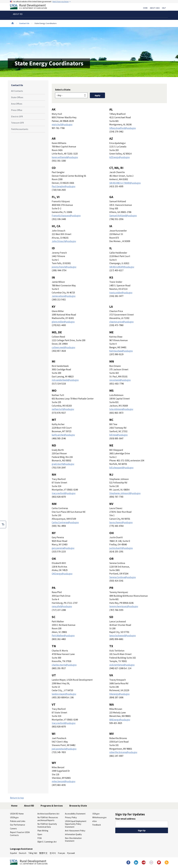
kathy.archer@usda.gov (63, 435)
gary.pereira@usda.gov (63, 548)
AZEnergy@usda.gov (120, 157)
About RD (29, 806)
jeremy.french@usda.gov (64, 267)
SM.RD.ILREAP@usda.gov (122, 267)
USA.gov (96, 814)
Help (164, 8)
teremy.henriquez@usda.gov (124, 606)
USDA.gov (14, 817)
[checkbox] (3, 524)
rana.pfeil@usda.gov (62, 606)
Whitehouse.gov (99, 817)
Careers (13, 829)
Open (40, 834)
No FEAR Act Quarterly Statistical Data (47, 825)
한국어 (53, 853)
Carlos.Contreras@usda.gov (65, 522)
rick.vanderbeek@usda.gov (65, 380)
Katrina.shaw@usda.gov (121, 351)
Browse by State (78, 806)
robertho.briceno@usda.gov (123, 752)
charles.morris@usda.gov (64, 665)
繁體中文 (43, 853)
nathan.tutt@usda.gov (63, 409)
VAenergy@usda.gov (119, 694)
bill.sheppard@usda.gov (121, 468)
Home (145, 8)
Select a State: (63, 90)
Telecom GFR (17, 123)
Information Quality (73, 834)
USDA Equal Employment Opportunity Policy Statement (76, 824)
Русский (71, 853)
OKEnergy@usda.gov (62, 574)
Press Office (17, 110)
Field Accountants (20, 129)
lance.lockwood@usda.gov (123, 636)
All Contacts (17, 91)
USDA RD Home (17, 814)
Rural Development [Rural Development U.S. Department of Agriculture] (31, 7)
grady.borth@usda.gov (63, 464)
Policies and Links (18, 821)
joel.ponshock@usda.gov (64, 749)
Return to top (17, 798)
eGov (95, 821)
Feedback (97, 825)
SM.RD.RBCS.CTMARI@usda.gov (125, 183)
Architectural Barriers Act (48, 814)
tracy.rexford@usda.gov (64, 493)
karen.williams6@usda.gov (65, 157)
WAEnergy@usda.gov (120, 720)
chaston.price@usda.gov (121, 322)
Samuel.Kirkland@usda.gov (123, 216)
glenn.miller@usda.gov (63, 322)
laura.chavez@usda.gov (121, 522)
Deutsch (23, 853)
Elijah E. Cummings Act (47, 842)
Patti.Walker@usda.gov (63, 636)
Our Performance (18, 825)
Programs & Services (52, 806)
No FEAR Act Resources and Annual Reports (48, 819)
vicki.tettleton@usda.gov (122, 665)
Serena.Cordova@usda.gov (123, 577)
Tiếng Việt (33, 853)
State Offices (17, 97)
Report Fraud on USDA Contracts (20, 834)
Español (13, 853)
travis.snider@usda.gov (121, 293)
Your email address (125, 819)
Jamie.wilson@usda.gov (64, 296)
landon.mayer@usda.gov (64, 694)
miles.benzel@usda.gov (64, 781)
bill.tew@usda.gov (118, 435)
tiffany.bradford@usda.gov (123, 128)
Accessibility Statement (75, 814)
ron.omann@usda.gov (120, 380)
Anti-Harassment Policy (75, 831)
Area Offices (17, 104)
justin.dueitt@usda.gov (121, 548)
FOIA (39, 838)
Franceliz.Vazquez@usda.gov (66, 216)
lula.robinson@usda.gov (121, 409)
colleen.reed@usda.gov (63, 347)
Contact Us (24, 23)
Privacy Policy (71, 817)
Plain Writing (43, 831)
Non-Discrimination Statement (73, 840)
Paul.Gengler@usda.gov (64, 186)
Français (61, 853)
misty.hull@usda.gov (62, 124)
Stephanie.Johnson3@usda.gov (125, 493)
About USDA (155, 8)
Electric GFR (17, 116)
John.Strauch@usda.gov (64, 241)
